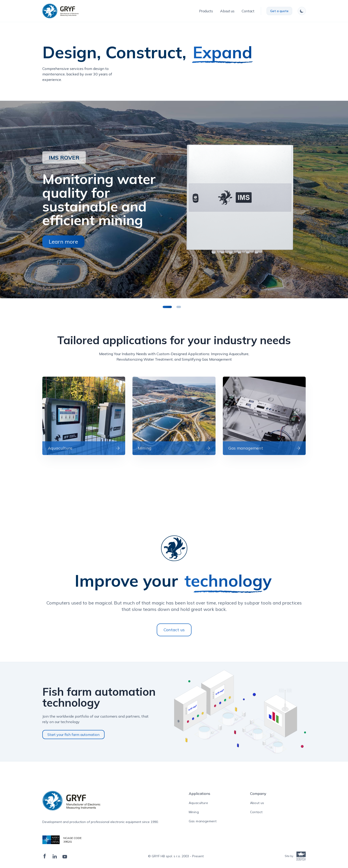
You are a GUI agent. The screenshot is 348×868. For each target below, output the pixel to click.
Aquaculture (198, 803)
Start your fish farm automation (73, 735)
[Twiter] (65, 856)
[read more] (84, 416)
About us (257, 803)
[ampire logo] (100, 801)
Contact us (174, 630)
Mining (194, 812)
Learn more (63, 242)
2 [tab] (181, 306)
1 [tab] (170, 306)
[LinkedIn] (55, 856)
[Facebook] (45, 856)
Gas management (203, 821)
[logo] (61, 11)
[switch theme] (302, 11)
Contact (256, 812)
